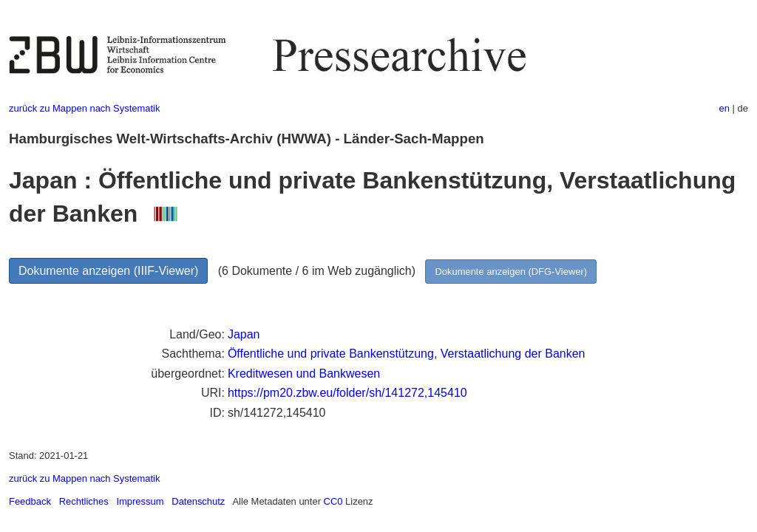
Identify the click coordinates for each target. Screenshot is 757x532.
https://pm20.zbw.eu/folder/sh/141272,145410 (347, 393)
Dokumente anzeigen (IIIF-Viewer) (108, 271)
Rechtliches (84, 501)
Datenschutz (198, 501)
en (724, 108)
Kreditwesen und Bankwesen (304, 374)
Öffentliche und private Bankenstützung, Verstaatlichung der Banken (407, 354)
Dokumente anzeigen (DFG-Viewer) (511, 272)
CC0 (333, 501)
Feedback (30, 501)
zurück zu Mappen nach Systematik (84, 108)
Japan (244, 334)
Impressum (140, 501)
